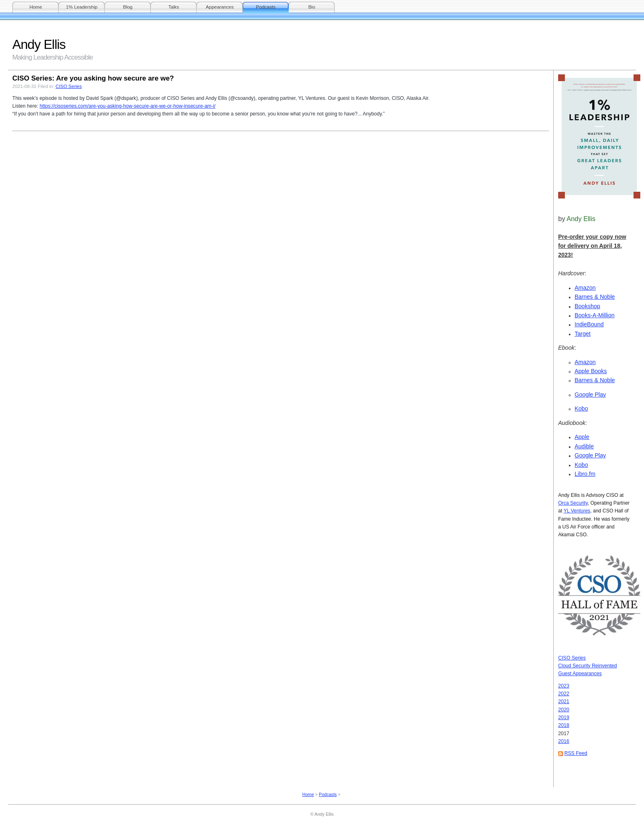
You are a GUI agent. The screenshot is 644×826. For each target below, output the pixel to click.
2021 (564, 701)
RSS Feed (576, 753)
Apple (582, 437)
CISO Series (572, 658)
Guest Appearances (580, 674)
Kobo (581, 408)
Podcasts (266, 7)
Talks (174, 7)
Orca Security (573, 503)
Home (36, 7)
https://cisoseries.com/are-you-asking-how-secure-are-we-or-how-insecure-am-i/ (127, 106)
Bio (312, 7)
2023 (564, 686)
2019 (564, 718)
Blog (128, 7)
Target (583, 334)
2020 (564, 710)
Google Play (590, 395)
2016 (564, 741)
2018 (564, 725)
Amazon (585, 288)
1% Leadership (82, 7)
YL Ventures (577, 511)
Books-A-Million (595, 315)
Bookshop (587, 306)
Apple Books (591, 371)
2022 (564, 694)
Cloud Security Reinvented (588, 666)
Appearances (220, 7)
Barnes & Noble (595, 297)
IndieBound (589, 324)
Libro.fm (585, 474)
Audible (584, 446)
